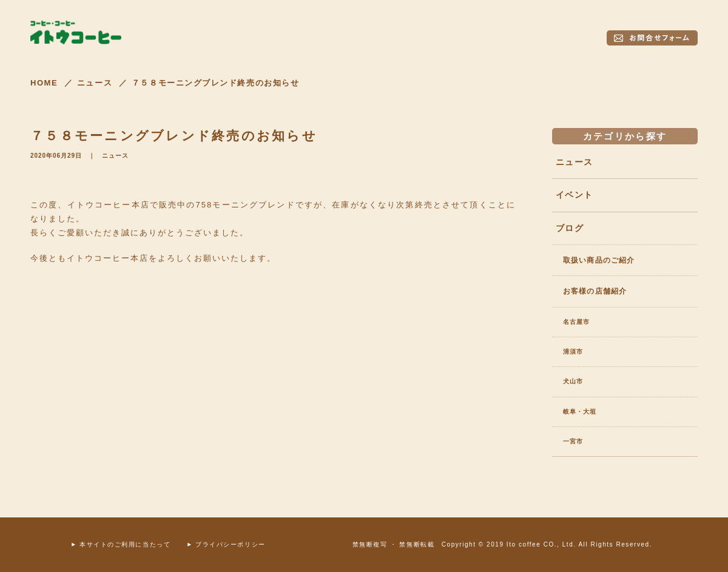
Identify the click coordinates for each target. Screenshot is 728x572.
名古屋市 (576, 322)
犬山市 (573, 381)
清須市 (573, 352)
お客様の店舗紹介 (595, 291)
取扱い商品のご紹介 (599, 260)
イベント (574, 195)
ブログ (570, 228)
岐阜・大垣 (580, 412)
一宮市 (573, 441)
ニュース (115, 156)
